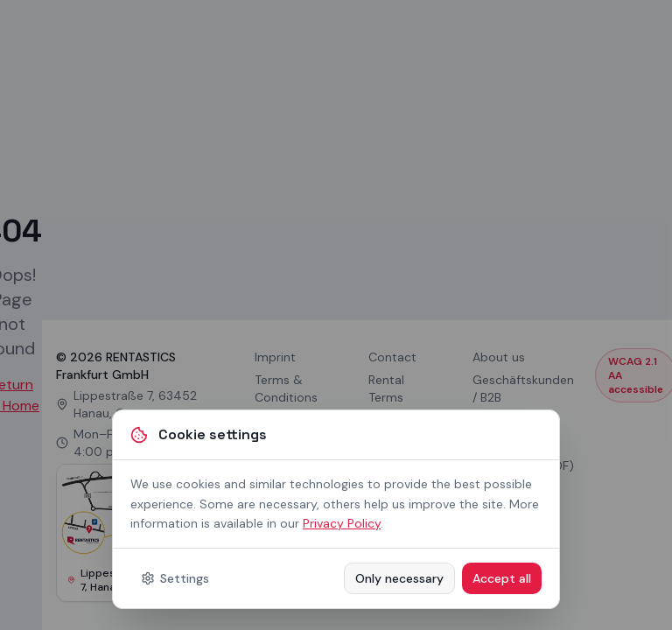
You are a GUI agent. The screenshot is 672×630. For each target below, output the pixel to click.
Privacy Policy (342, 523)
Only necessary (399, 578)
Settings (175, 578)
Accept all (502, 578)
